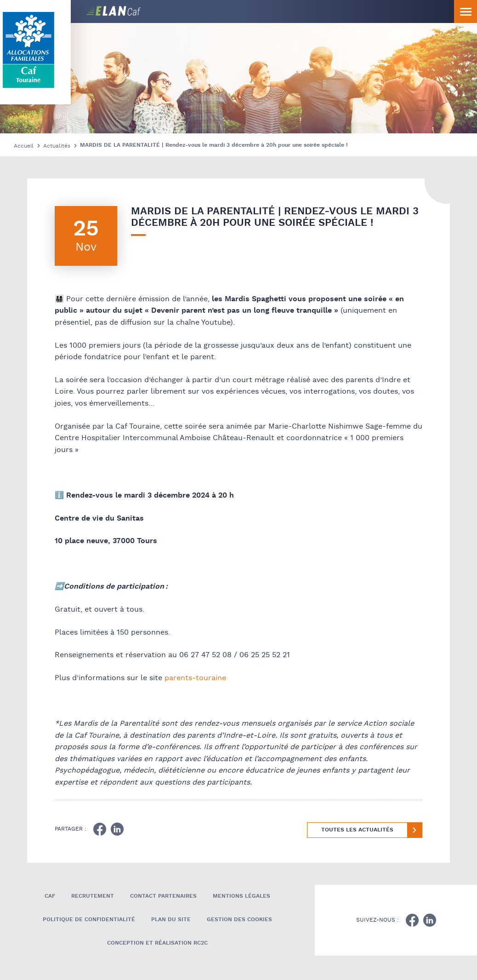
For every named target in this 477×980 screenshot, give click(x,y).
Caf (50, 896)
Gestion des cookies (239, 920)
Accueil (24, 146)
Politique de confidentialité (89, 920)
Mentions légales (241, 896)
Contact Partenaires (163, 896)
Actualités (57, 146)
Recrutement (93, 896)
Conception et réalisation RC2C (157, 943)
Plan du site (171, 920)
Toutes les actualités (357, 830)
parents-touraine (195, 678)
